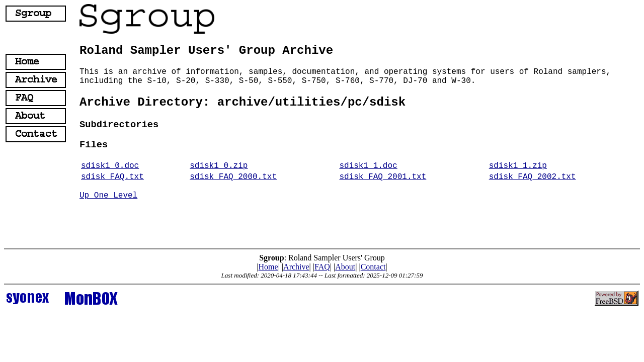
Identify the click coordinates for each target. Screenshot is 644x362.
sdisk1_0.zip (219, 166)
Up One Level (108, 196)
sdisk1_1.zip (518, 166)
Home (268, 267)
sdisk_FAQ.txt (112, 177)
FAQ (322, 267)
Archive (296, 267)
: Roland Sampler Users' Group (322, 258)
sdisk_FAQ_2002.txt (533, 177)
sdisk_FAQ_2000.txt (233, 177)
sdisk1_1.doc (368, 166)
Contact (373, 267)
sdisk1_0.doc (110, 166)
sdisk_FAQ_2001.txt (383, 177)
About (345, 267)
